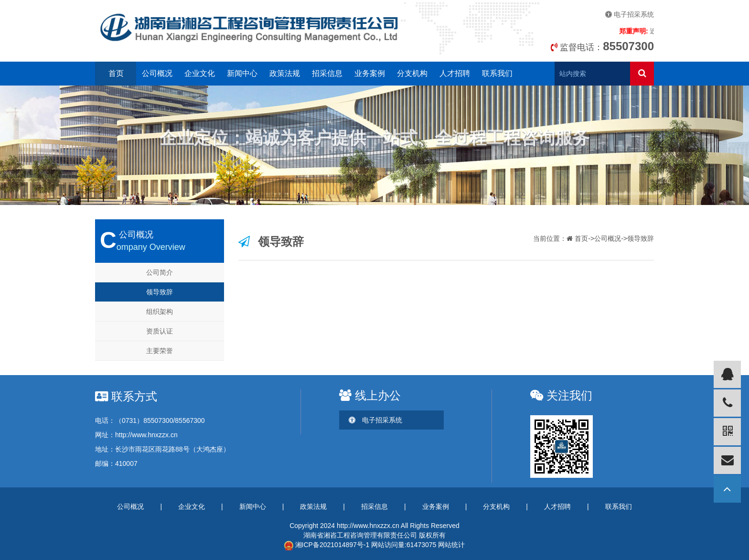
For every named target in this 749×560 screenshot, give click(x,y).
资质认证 (160, 331)
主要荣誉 (160, 351)
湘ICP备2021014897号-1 (327, 545)
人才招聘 (455, 73)
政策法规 (285, 73)
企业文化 (200, 73)
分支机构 (412, 73)
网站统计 (451, 545)
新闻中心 (242, 73)
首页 (116, 73)
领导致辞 (160, 292)
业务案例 (370, 73)
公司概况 (157, 73)
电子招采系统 (630, 14)
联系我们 (497, 73)
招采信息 (327, 73)
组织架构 (160, 312)
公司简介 (160, 272)
